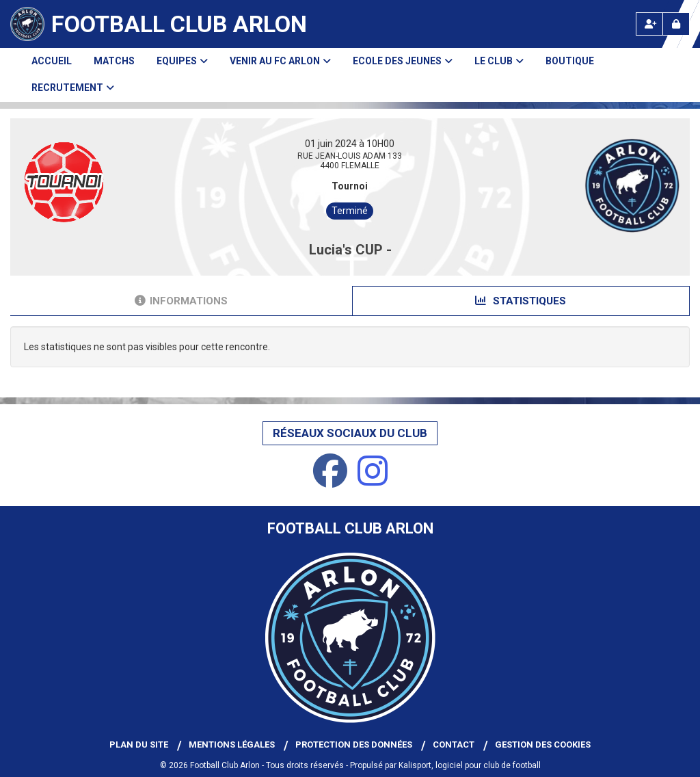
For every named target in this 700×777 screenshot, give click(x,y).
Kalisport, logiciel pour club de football (470, 765)
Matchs (114, 61)
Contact (454, 745)
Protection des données (354, 745)
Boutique (570, 61)
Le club (499, 61)
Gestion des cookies (543, 745)
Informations (181, 301)
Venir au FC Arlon (280, 61)
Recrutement (73, 88)
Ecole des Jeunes (403, 61)
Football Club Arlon (179, 24)
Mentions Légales (232, 745)
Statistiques (521, 301)
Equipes (182, 61)
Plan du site (139, 745)
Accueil (52, 61)
